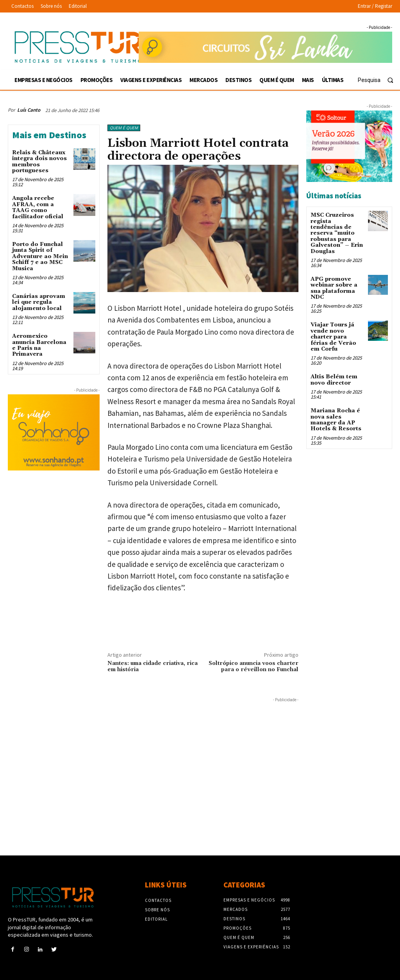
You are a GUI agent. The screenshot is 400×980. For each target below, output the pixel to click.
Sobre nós (157, 910)
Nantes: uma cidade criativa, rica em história (153, 667)
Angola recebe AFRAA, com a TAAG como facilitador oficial (38, 207)
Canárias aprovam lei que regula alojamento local (39, 302)
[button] (379, 80)
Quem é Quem (124, 128)
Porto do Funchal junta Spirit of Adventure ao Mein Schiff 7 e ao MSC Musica (40, 257)
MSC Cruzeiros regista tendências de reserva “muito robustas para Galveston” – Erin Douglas (337, 233)
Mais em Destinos (49, 135)
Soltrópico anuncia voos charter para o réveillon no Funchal (254, 667)
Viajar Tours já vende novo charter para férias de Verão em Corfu (333, 337)
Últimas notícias (334, 196)
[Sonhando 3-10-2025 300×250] (54, 433)
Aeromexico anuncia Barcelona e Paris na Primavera (39, 345)
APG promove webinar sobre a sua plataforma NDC (334, 288)
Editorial (156, 919)
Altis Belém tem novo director (334, 380)
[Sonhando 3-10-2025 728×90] (265, 47)
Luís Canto (29, 110)
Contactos (158, 900)
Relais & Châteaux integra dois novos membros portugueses (39, 162)
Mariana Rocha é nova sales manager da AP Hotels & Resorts (336, 420)
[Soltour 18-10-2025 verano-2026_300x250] (349, 146)
